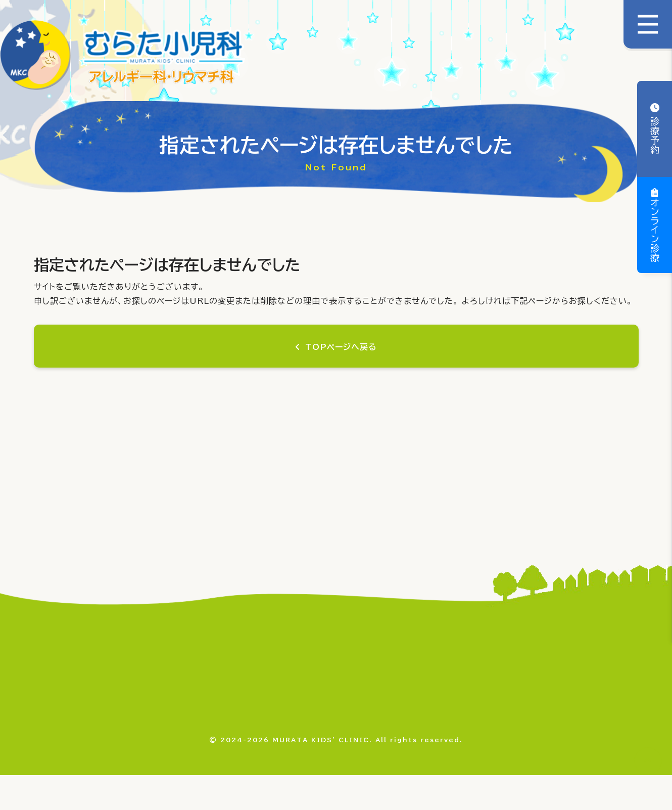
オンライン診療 (655, 230)
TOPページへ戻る (341, 347)
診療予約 (655, 134)
